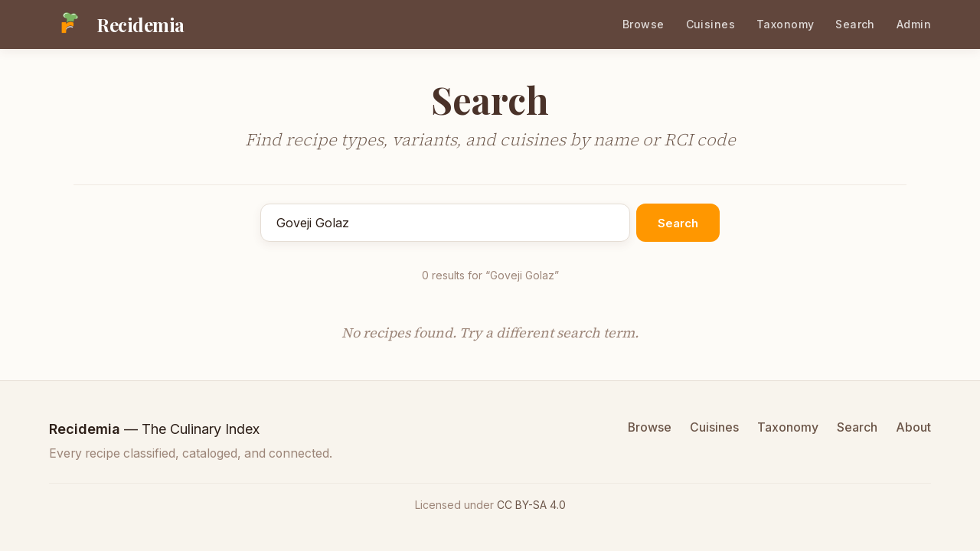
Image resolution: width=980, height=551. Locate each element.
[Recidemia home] (117, 24)
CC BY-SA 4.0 (531, 505)
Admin (914, 24)
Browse (644, 24)
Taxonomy (785, 24)
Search (855, 24)
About (913, 427)
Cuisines (710, 24)
